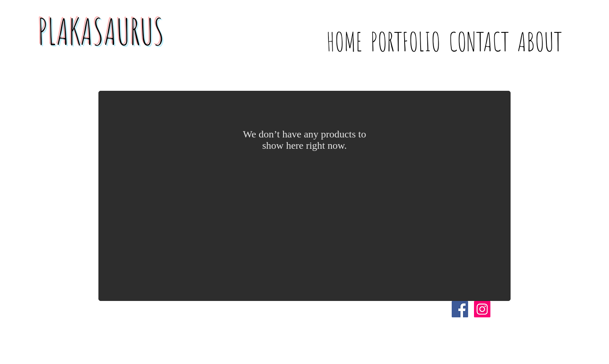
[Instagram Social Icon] (482, 309)
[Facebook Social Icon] (460, 309)
